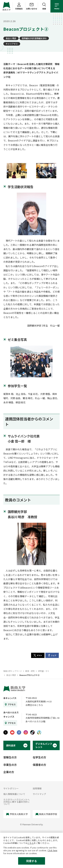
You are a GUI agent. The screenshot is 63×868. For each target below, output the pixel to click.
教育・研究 (30, 671)
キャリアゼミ (12, 44)
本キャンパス (10, 698)
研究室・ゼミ (44, 671)
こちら (31, 843)
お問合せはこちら (34, 705)
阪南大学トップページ (13, 671)
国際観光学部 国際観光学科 (34, 38)
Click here (52, 850)
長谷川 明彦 (11, 38)
